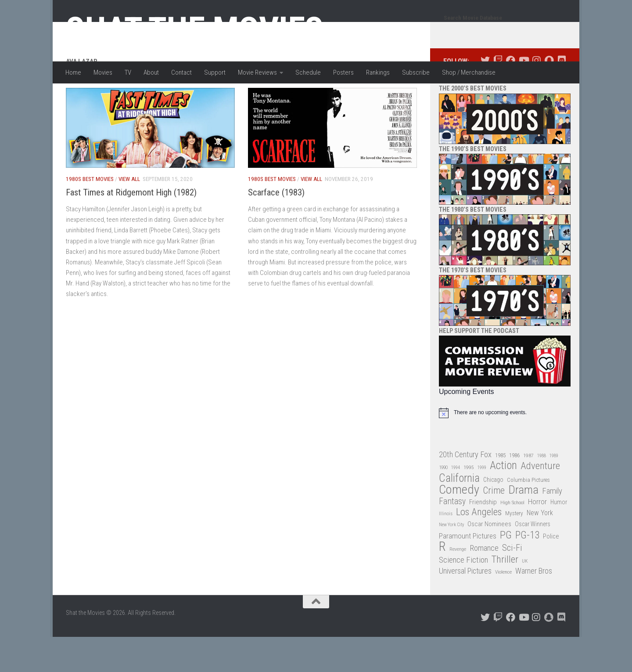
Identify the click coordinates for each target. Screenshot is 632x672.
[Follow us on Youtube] (523, 96)
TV (128, 72)
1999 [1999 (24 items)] (482, 503)
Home (73, 72)
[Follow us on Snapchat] (549, 96)
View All (129, 214)
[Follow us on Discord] (562, 96)
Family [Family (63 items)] (552, 526)
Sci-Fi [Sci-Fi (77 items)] (512, 583)
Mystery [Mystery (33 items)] (514, 548)
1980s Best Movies (90, 214)
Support (215, 72)
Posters (343, 72)
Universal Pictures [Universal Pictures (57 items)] (465, 606)
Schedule (308, 72)
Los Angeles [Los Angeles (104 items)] (479, 547)
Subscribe (416, 72)
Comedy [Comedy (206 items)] (459, 525)
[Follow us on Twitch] (498, 96)
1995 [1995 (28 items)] (469, 502)
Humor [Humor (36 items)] (559, 537)
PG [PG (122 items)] (506, 570)
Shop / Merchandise (469, 72)
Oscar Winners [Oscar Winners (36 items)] (533, 559)
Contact (181, 72)
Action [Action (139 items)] (503, 501)
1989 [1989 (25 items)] (554, 491)
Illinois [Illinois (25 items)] (446, 549)
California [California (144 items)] (459, 513)
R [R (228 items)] (442, 582)
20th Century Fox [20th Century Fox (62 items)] (465, 490)
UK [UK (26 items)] (525, 596)
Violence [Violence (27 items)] (503, 607)
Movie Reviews (257, 72)
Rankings (378, 72)
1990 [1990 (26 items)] (443, 503)
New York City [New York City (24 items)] (451, 560)
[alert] (505, 448)
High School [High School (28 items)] (512, 538)
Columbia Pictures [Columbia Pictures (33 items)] (528, 515)
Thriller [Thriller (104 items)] (505, 595)
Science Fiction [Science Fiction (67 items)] (463, 595)
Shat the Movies (195, 30)
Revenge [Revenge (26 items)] (458, 584)
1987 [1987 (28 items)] (528, 491)
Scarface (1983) (276, 228)
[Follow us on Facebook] (511, 96)
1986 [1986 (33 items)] (514, 490)
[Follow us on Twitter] (485, 96)
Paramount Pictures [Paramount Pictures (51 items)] (468, 571)
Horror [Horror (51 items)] (537, 537)
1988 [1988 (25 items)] (542, 491)
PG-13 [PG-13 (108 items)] (527, 571)
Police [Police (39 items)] (551, 572)
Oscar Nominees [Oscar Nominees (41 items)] (489, 559)
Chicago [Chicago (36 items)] (493, 515)
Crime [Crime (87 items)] (494, 526)
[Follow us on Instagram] (536, 96)
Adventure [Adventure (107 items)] (540, 501)
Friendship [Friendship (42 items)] (483, 537)
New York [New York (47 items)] (540, 548)
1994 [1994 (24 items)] (456, 503)
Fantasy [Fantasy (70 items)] (452, 537)
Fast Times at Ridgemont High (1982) (131, 228)
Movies (103, 72)
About (151, 72)
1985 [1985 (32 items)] (500, 490)
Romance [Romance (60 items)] (484, 583)
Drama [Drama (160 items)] (523, 525)
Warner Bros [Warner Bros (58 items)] (534, 606)
